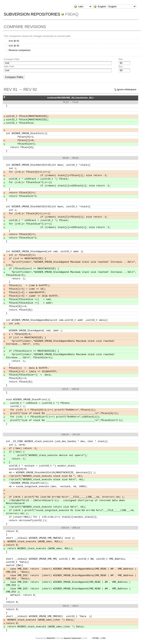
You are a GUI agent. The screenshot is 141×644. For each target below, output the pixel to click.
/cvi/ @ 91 (14, 41)
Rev (121, 59)
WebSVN (51, 638)
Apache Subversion (73, 638)
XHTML (96, 638)
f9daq (72, 14)
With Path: (9, 66)
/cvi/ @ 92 (14, 46)
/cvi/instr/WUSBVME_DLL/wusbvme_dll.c (70, 98)
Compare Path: (12, 59)
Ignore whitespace (127, 89)
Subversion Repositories (32, 14)
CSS (103, 638)
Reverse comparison (20, 50)
